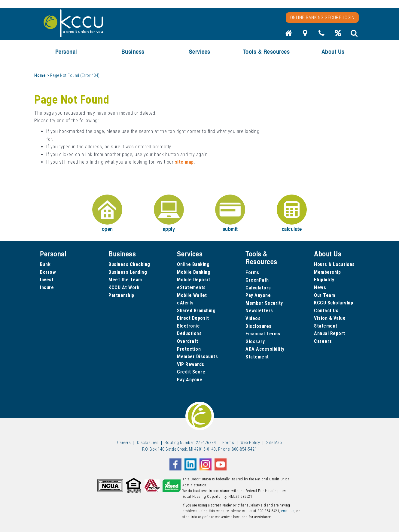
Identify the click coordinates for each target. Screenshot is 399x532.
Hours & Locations (334, 264)
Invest (47, 280)
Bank (45, 264)
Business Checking (129, 264)
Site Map (274, 443)
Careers (323, 341)
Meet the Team (125, 280)
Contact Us (326, 311)
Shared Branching (196, 311)
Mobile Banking (194, 272)
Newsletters (259, 311)
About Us (333, 51)
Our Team (324, 295)
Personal (66, 51)
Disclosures (259, 326)
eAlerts (185, 303)
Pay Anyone (190, 380)
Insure (47, 287)
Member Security (264, 303)
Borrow (48, 272)
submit (230, 214)
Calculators (258, 288)
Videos (253, 318)
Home (40, 75)
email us (288, 511)
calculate (292, 214)
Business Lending (128, 272)
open (107, 214)
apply (169, 214)
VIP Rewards (191, 364)
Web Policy (250, 443)
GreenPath (257, 280)
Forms (252, 272)
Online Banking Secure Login (322, 18)
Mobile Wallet (192, 295)
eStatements (191, 287)
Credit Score (191, 372)
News (320, 287)
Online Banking (193, 264)
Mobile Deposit (193, 280)
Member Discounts (197, 357)
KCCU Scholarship (334, 303)
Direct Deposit (193, 318)
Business (133, 51)
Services (200, 51)
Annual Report (330, 333)
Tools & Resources (266, 51)
